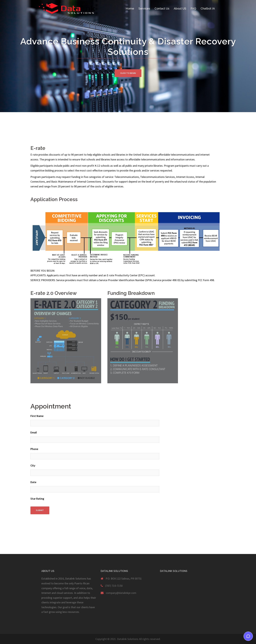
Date (33, 482)
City (33, 465)
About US (180, 8)
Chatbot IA (208, 8)
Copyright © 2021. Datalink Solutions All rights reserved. (128, 639)
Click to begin (128, 73)
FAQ (193, 8)
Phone (34, 449)
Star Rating (37, 499)
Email (34, 432)
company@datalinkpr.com (121, 593)
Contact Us (162, 8)
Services (144, 8)
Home (130, 8)
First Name (37, 416)
